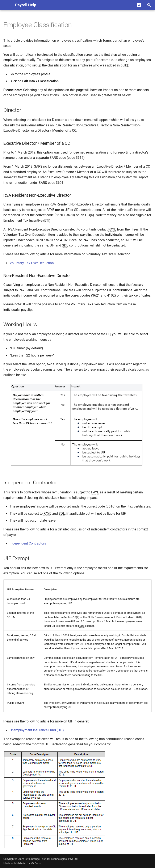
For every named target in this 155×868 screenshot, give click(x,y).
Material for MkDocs (29, 863)
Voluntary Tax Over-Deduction (32, 263)
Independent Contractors (28, 543)
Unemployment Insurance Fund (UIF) (37, 730)
